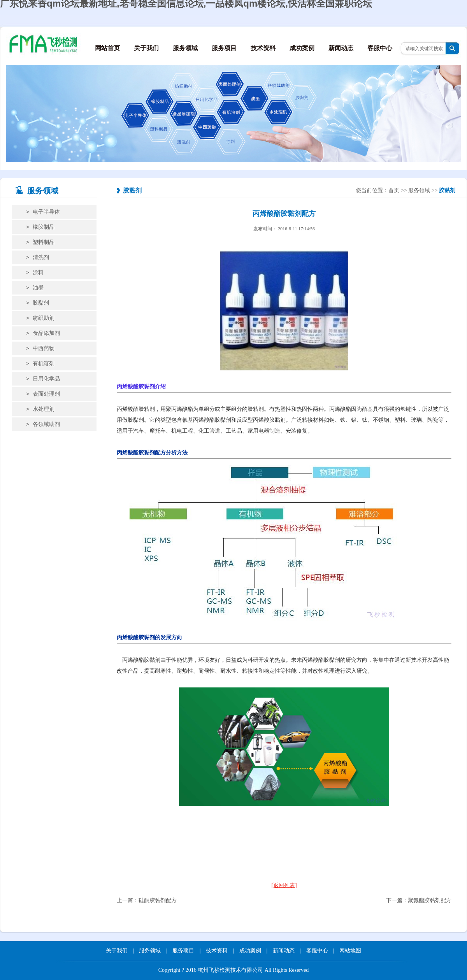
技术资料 (263, 48)
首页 (394, 190)
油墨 (38, 288)
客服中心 (380, 48)
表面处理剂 (46, 394)
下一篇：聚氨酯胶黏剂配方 (419, 900)
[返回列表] (284, 885)
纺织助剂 (44, 318)
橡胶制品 (44, 227)
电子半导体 (46, 212)
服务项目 (224, 48)
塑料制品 (44, 242)
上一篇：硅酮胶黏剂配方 (147, 900)
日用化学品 (46, 379)
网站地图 (350, 951)
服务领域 (185, 48)
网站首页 (107, 48)
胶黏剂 (41, 303)
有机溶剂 (44, 364)
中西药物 (44, 348)
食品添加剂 (46, 333)
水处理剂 (44, 409)
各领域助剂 (46, 424)
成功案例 (302, 48)
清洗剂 (41, 257)
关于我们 (146, 48)
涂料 (38, 273)
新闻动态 (341, 48)
